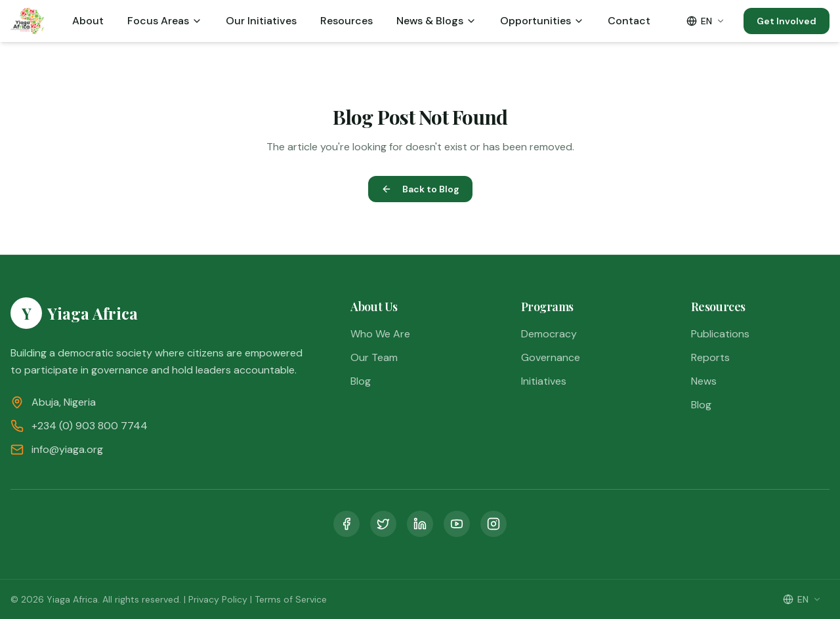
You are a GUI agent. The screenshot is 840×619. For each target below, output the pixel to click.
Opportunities (542, 21)
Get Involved (787, 21)
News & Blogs (436, 21)
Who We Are (380, 334)
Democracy (549, 334)
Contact (629, 21)
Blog (361, 381)
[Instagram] (493, 524)
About (88, 21)
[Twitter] (383, 524)
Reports (710, 357)
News (704, 381)
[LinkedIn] (420, 524)
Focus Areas (165, 21)
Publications (720, 334)
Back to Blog (420, 189)
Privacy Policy (218, 599)
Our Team (374, 357)
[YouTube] (457, 524)
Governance (551, 357)
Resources (346, 21)
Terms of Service (291, 599)
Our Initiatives (261, 21)
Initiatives (544, 381)
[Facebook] (346, 524)
